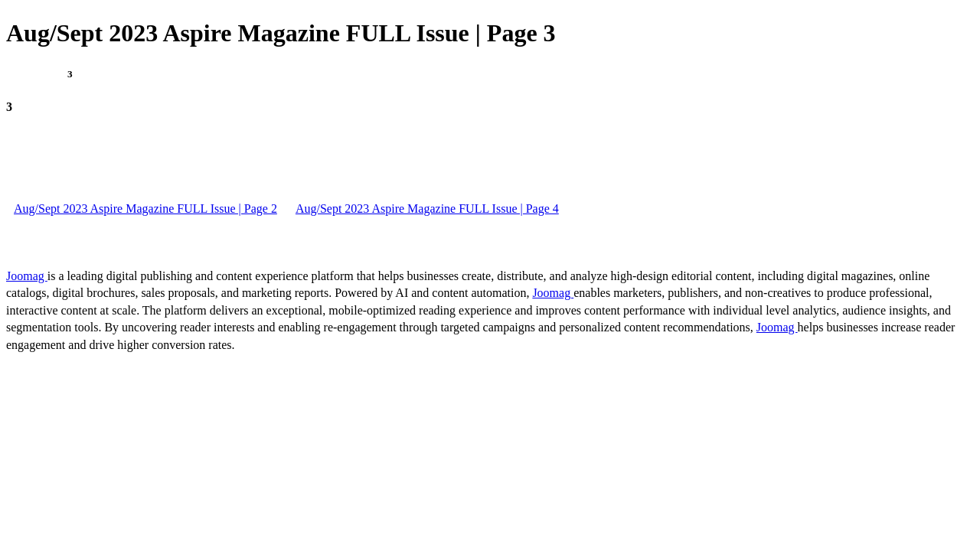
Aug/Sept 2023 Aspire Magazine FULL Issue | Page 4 (427, 209)
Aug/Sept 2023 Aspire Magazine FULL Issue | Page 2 (145, 209)
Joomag (27, 276)
